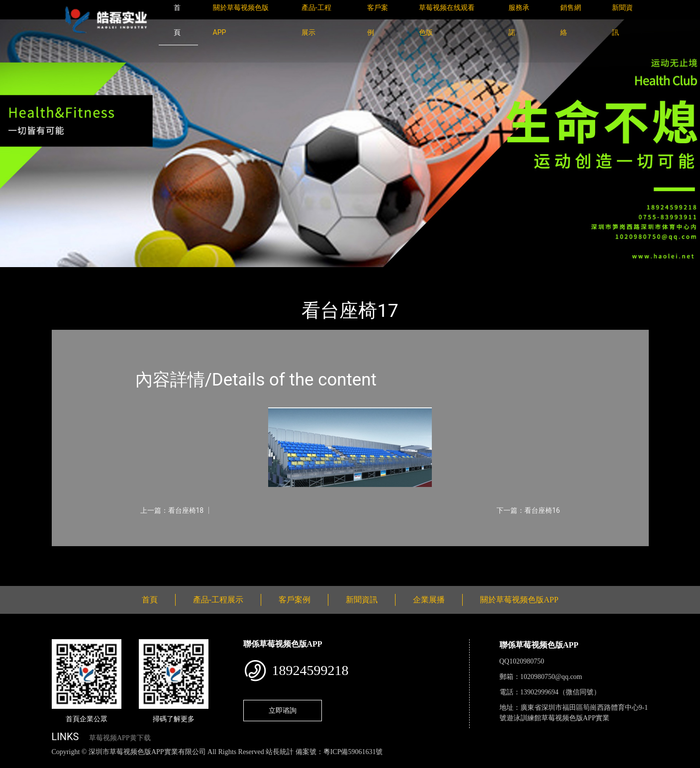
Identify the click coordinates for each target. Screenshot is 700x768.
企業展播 (429, 600)
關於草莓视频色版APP (519, 600)
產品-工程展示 (111, 274)
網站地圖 (15, 763)
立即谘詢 (283, 710)
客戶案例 (295, 600)
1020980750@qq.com (551, 677)
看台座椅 (161, 274)
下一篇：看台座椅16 (528, 510)
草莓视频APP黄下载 (120, 738)
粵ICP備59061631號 (353, 752)
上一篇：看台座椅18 (172, 510)
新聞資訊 (362, 600)
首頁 (69, 274)
